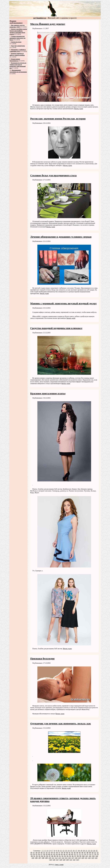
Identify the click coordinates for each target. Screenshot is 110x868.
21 (86, 851)
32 (47, 852)
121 (86, 858)
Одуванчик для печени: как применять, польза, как (61, 724)
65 (62, 854)
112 (56, 858)
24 (94, 851)
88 (52, 856)
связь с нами (59, 865)
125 (51, 860)
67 (67, 854)
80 (32, 856)
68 (70, 854)
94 (68, 856)
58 (44, 854)
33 (49, 852)
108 (43, 858)
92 (62, 856)
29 (39, 852)
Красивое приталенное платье (48, 393)
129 (64, 860)
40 (67, 852)
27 (34, 852)
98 (78, 856)
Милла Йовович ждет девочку (48, 24)
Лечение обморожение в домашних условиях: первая (61, 237)
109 (46, 858)
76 (90, 854)
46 (82, 852)
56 (39, 854)
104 (97, 856)
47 (85, 852)
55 (36, 854)
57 (42, 854)
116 (69, 858)
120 (83, 858)
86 (47, 856)
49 (90, 852)
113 (60, 858)
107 (40, 858)
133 (78, 860)
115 (66, 858)
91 (60, 856)
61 (52, 854)
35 (54, 852)
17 (76, 851)
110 (50, 858)
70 (75, 854)
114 (63, 858)
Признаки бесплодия (42, 659)
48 (87, 852)
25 (97, 851)
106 (36, 858)
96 (73, 856)
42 (72, 852)
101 (87, 856)
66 (65, 854)
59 (47, 854)
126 (54, 860)
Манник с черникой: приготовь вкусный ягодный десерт (63, 303)
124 (96, 858)
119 (79, 858)
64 (59, 854)
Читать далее (78, 109)
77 (93, 854)
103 (93, 856)
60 (49, 854)
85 (45, 856)
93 (65, 856)
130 (67, 860)
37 (59, 852)
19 (81, 851)
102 (90, 856)
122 (89, 858)
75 (87, 854)
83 (40, 856)
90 (57, 856)
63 (57, 854)
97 (75, 856)
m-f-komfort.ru (40, 18)
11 (61, 851)
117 (73, 858)
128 (61, 860)
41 (70, 852)
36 (57, 852)
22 (89, 851)
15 (71, 851)
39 (65, 852)
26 (31, 852)
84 (42, 856)
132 (74, 860)
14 (69, 851)
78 (95, 854)
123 (93, 858)
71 (77, 854)
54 (34, 854)
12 (64, 851)
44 (77, 852)
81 (34, 856)
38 (62, 852)
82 (37, 856)
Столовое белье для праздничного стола (53, 175)
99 (80, 856)
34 (52, 852)
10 (58, 851)
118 (76, 858)
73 (82, 854)
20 (84, 851)
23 (92, 851)
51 (95, 852)
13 (66, 851)
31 (44, 852)
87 (50, 856)
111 (53, 858)
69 (72, 854)
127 (57, 860)
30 (42, 852)
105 (33, 858)
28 (36, 852)
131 (71, 860)
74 (85, 854)
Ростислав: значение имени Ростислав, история (58, 119)
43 (75, 852)
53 (31, 854)
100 (83, 856)
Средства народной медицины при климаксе (56, 328)
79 (98, 854)
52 (98, 852)
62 (54, 854)
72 (80, 854)
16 (74, 851)
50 (93, 852)
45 (80, 852)
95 (70, 856)
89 (55, 856)
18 (79, 851)
